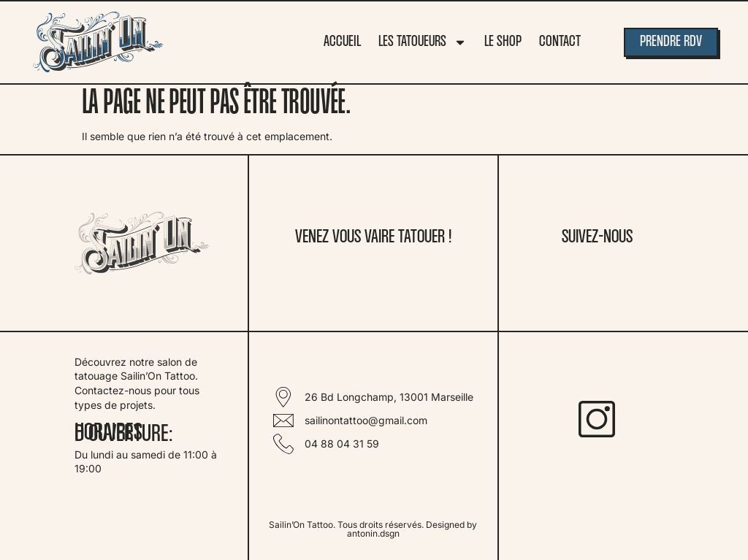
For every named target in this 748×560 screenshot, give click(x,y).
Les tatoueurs (423, 42)
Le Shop (503, 42)
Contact (560, 42)
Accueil (342, 42)
